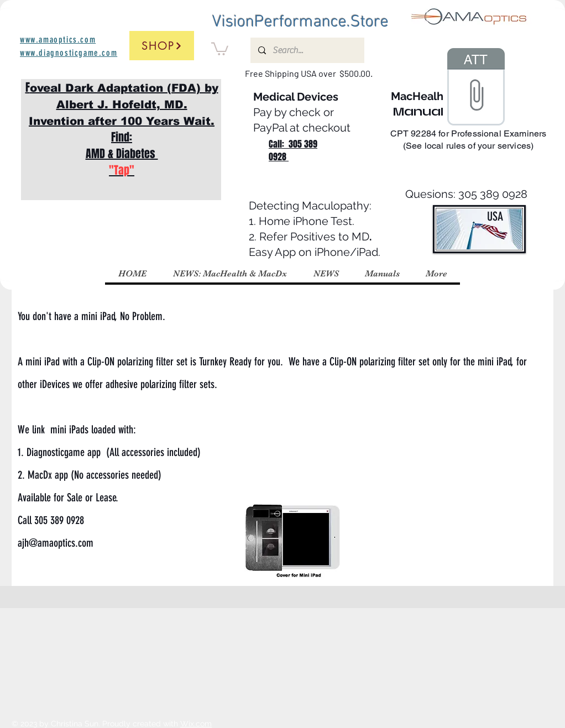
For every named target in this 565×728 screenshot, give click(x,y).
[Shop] (162, 46)
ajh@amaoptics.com (56, 543)
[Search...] (307, 50)
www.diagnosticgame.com (69, 53)
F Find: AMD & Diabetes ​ (122, 129)
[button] (220, 48)
